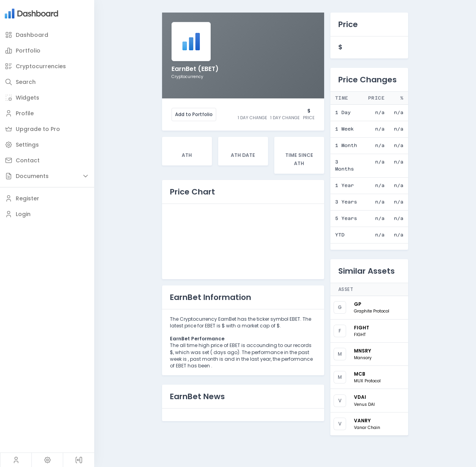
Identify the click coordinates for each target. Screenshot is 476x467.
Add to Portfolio (194, 114)
